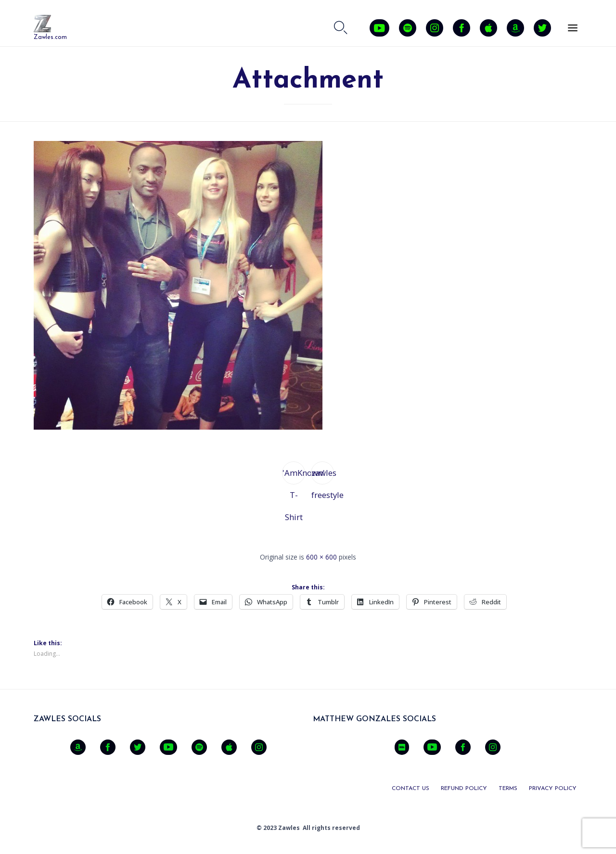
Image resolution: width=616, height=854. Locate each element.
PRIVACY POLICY (553, 789)
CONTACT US (411, 789)
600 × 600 (321, 557)
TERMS (508, 789)
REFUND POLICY (464, 789)
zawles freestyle (323, 476)
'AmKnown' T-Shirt (294, 476)
